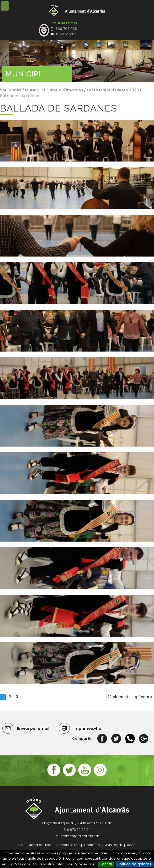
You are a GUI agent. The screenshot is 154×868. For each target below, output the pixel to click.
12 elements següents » (130, 697)
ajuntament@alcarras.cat (77, 836)
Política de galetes (134, 864)
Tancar (106, 864)
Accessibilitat (68, 845)
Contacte (92, 845)
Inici (17, 90)
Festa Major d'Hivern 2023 (113, 90)
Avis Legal (113, 845)
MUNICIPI (34, 90)
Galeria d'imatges (65, 90)
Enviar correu (66, 34)
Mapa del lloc (40, 845)
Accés (132, 845)
